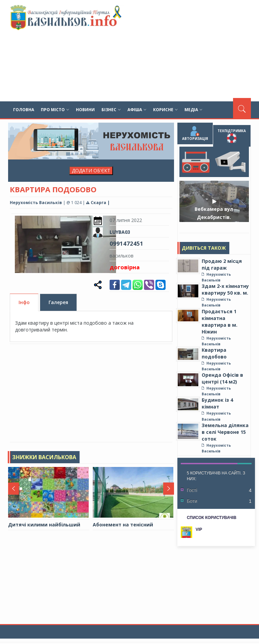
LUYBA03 (120, 232)
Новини (85, 110)
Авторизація (195, 133)
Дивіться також (204, 248)
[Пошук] (242, 108)
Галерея (58, 303)
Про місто (55, 110)
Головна (24, 110)
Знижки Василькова (44, 457)
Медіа (193, 110)
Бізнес (111, 110)
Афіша (137, 110)
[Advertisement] (172, 51)
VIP (199, 529)
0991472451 (126, 243)
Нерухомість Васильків (36, 203)
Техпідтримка (232, 136)
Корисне (165, 110)
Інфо (24, 303)
